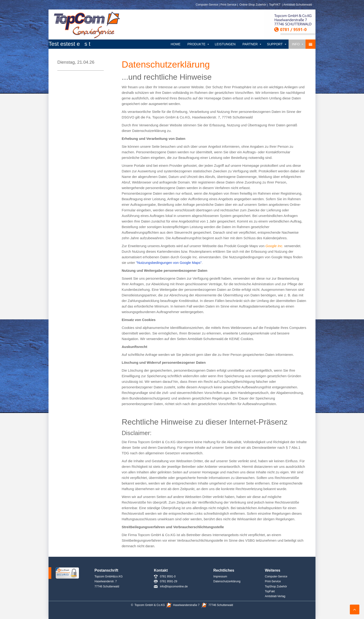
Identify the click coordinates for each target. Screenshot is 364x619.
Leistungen (225, 44)
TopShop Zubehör (276, 586)
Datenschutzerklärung (227, 581)
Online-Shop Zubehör (253, 5)
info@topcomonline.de (171, 586)
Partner (250, 44)
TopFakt (270, 591)
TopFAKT (274, 5)
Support (275, 44)
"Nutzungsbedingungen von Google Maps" (169, 263)
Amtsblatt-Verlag (275, 596)
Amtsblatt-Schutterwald (298, 5)
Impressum (220, 576)
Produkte (196, 44)
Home (175, 44)
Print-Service (229, 5)
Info (296, 44)
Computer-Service (207, 5)
